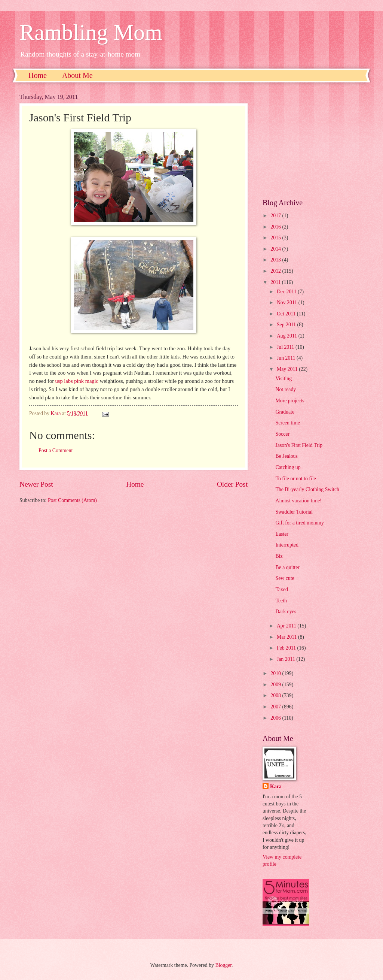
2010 (276, 673)
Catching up (288, 467)
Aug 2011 (288, 336)
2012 (276, 271)
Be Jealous (286, 456)
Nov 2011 (288, 303)
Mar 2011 (287, 637)
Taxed (282, 589)
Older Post (232, 484)
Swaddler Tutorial (294, 512)
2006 (276, 718)
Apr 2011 (287, 626)
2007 (276, 707)
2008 (276, 695)
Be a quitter (287, 567)
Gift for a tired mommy (300, 523)
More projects (290, 401)
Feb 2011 (287, 648)
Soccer (282, 434)
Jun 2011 (287, 358)
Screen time (288, 423)
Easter (282, 534)
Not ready (286, 389)
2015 (276, 238)
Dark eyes (286, 612)
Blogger (223, 965)
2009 (276, 685)
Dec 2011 (287, 292)
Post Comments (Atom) (72, 500)
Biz (279, 556)
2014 (276, 249)
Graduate (285, 412)
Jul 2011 (286, 347)
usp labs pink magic (77, 381)
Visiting (284, 379)
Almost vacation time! (298, 501)
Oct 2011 (287, 314)
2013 (276, 260)
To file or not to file (295, 479)
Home (38, 75)
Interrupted (287, 545)
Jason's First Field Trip (299, 445)
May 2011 (288, 369)
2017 (276, 216)
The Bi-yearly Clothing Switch (307, 489)
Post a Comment (56, 450)
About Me (77, 75)
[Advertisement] (313, 140)
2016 (276, 227)
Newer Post (36, 484)
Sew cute (285, 578)
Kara (276, 787)
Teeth (281, 601)
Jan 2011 (287, 659)
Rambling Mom (91, 32)
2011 (276, 282)
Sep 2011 (287, 325)
